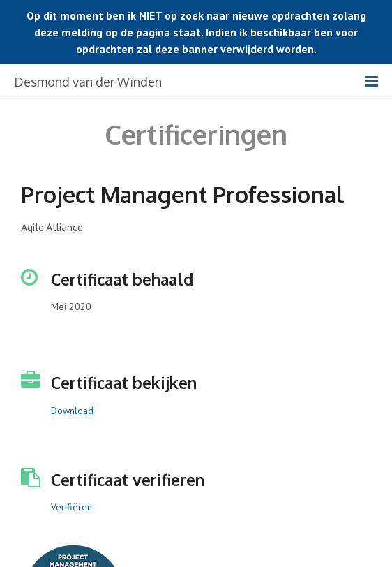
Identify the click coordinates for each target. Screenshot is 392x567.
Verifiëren (71, 507)
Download (72, 411)
